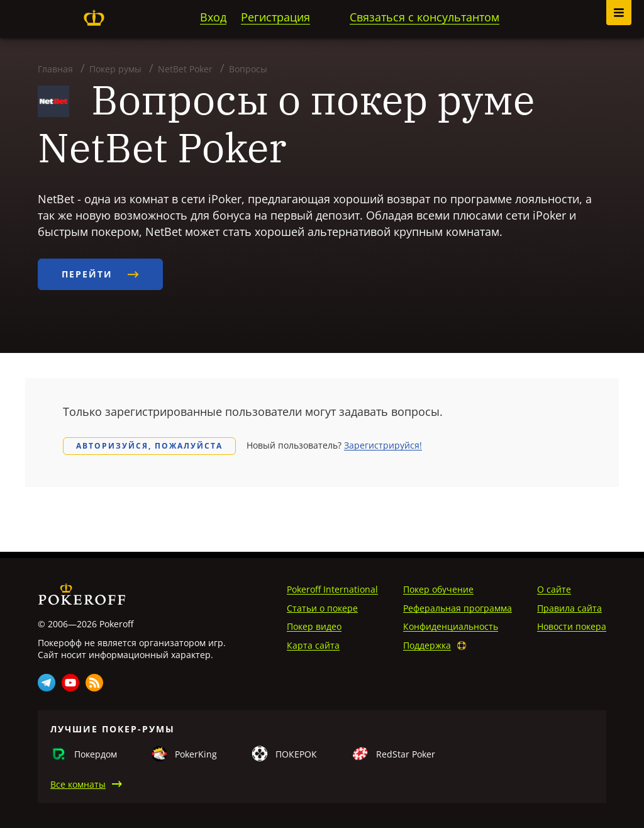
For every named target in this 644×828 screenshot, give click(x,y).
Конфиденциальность (451, 626)
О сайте (554, 589)
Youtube (70, 683)
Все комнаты (78, 784)
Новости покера (572, 626)
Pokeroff (94, 18)
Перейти (100, 274)
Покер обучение (438, 589)
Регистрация (275, 17)
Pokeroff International (332, 589)
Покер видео (314, 626)
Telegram (47, 683)
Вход (213, 17)
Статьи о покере (322, 608)
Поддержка (427, 645)
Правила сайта (569, 608)
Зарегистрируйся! (383, 445)
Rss (94, 683)
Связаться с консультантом (425, 17)
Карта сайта (313, 645)
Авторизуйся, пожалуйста (149, 446)
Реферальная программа (458, 608)
